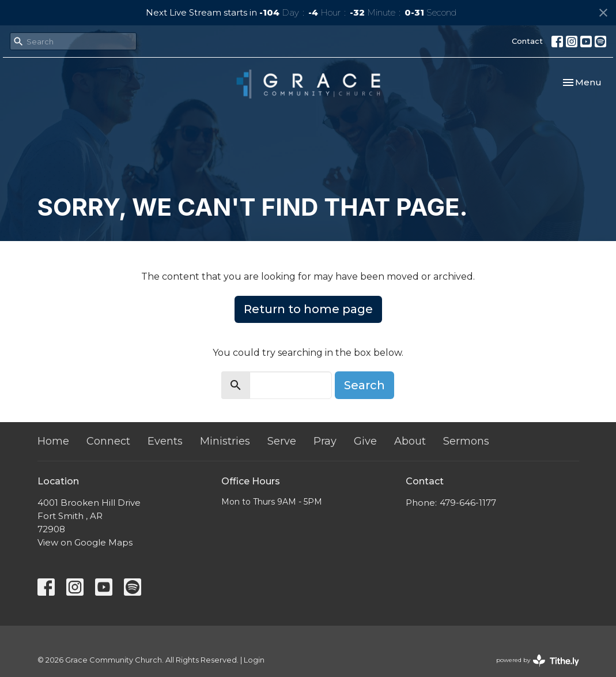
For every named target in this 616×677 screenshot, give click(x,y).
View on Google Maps (85, 542)
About (410, 441)
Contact (527, 41)
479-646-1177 (468, 503)
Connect (108, 441)
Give (365, 441)
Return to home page (308, 309)
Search (364, 385)
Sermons (466, 441)
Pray (325, 441)
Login (254, 660)
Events (165, 441)
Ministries (225, 441)
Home (53, 441)
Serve (282, 441)
